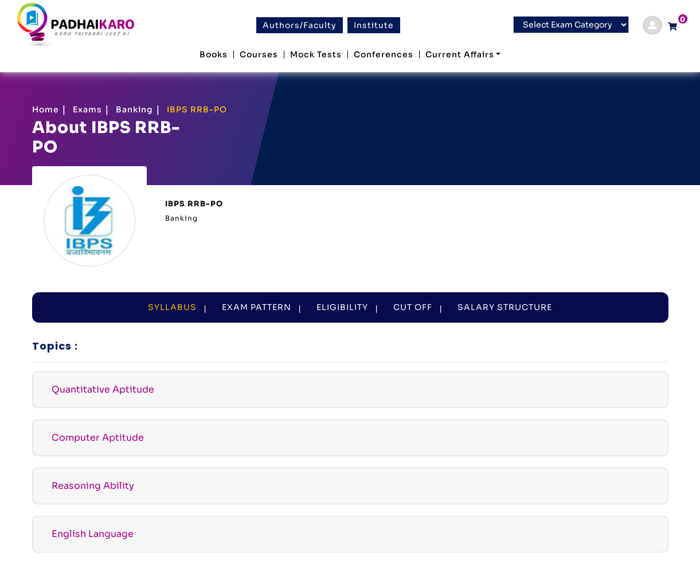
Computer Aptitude (98, 438)
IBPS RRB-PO (197, 109)
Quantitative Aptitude (103, 389)
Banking (134, 109)
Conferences (384, 54)
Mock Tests (316, 54)
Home (46, 109)
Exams (87, 109)
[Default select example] (571, 25)
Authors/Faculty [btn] (300, 25)
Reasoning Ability (93, 486)
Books (214, 54)
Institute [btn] (374, 25)
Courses (259, 54)
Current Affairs (460, 54)
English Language (93, 534)
